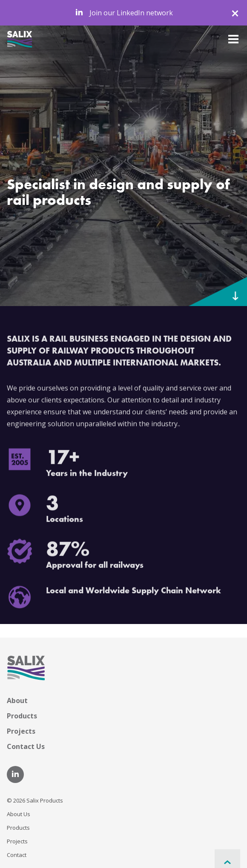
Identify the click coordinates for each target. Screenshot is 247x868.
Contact (17, 855)
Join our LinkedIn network (123, 13)
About (17, 701)
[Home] (20, 38)
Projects (21, 731)
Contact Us (26, 746)
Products (22, 716)
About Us (19, 814)
